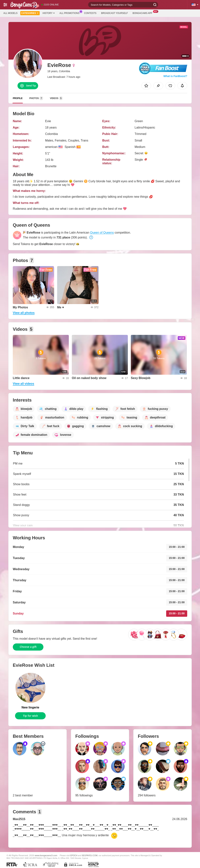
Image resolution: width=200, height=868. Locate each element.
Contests (90, 13)
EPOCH (74, 855)
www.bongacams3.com (46, 855)
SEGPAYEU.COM (90, 855)
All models (10, 13)
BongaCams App (143, 13)
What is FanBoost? (175, 76)
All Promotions (70, 13)
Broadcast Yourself (114, 13)
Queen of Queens (102, 233)
